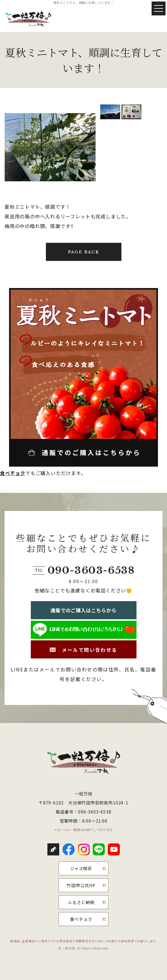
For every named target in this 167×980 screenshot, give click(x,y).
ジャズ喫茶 (81, 868)
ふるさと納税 (81, 902)
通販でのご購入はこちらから (83, 610)
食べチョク (13, 473)
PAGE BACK (84, 252)
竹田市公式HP (81, 885)
